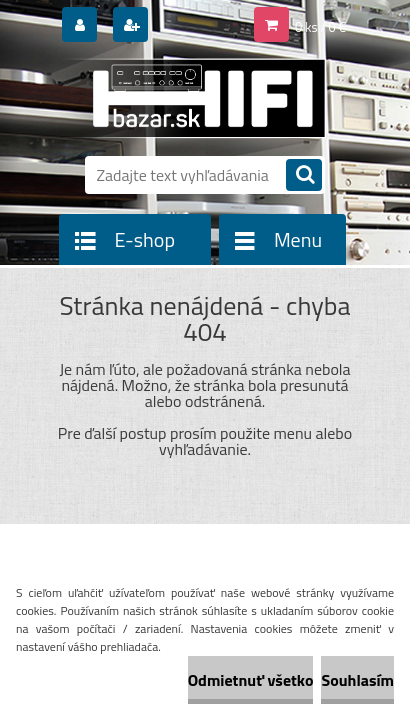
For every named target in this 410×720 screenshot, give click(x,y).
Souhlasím (357, 680)
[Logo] (192, 98)
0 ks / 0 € (320, 27)
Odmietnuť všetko (251, 680)
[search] (304, 176)
